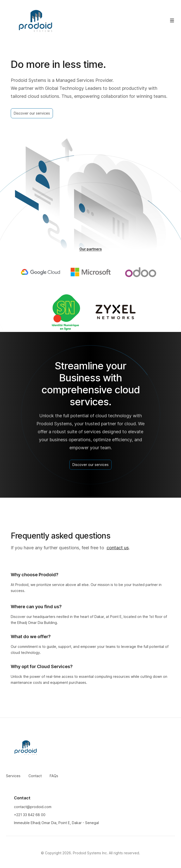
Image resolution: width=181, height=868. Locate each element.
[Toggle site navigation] (172, 20)
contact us (118, 548)
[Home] (36, 21)
